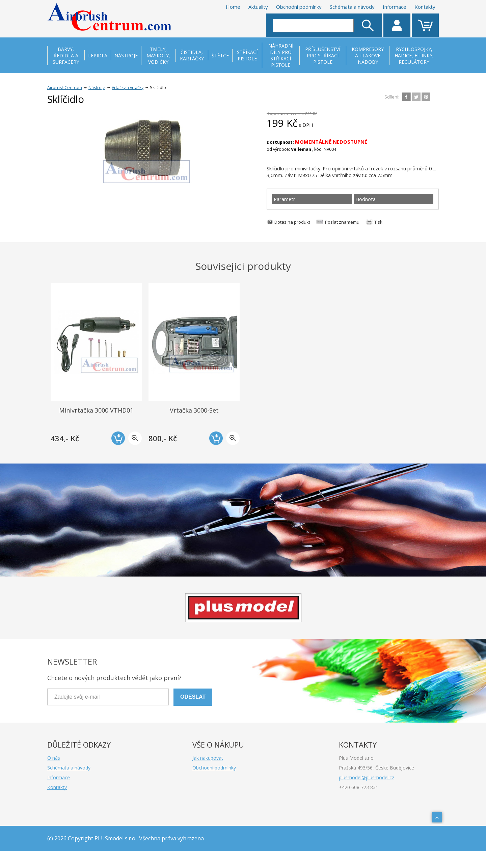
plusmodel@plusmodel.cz (367, 777)
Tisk (378, 222)
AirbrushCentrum (65, 88)
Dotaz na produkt (292, 222)
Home (233, 7)
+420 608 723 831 (359, 787)
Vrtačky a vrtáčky (128, 88)
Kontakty (425, 7)
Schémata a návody (352, 7)
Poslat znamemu (342, 222)
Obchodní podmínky (299, 7)
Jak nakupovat (208, 758)
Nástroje (97, 88)
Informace (395, 7)
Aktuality (258, 7)
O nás (54, 758)
